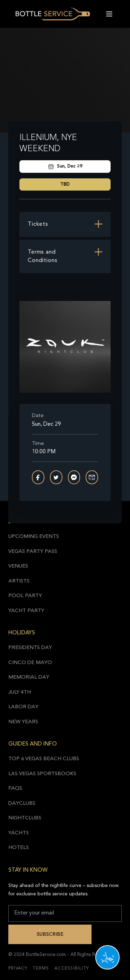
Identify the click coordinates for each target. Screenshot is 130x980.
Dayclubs (22, 804)
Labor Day (23, 707)
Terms (41, 969)
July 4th (20, 692)
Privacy (18, 969)
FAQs (15, 789)
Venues (18, 566)
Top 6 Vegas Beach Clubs (44, 759)
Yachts (19, 833)
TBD (65, 184)
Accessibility (72, 969)
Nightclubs (25, 818)
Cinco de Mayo (30, 663)
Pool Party (25, 596)
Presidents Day (30, 648)
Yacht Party (26, 611)
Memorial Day (29, 677)
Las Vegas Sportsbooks (42, 774)
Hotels (19, 848)
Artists (19, 581)
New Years (23, 722)
